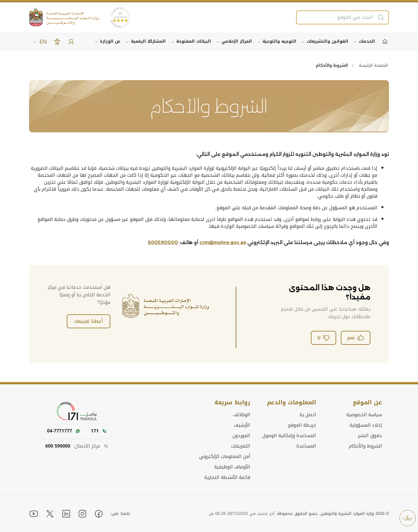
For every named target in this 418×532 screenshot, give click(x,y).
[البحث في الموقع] (337, 17)
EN (40, 42)
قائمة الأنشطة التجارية (227, 477)
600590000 (163, 242)
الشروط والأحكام (365, 446)
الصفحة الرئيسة (373, 65)
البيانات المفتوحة (194, 41)
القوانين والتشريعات (328, 41)
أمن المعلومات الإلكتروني (225, 456)
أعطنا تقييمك (89, 321)
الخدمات (367, 41)
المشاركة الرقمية (148, 41)
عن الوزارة (110, 41)
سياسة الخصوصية (364, 414)
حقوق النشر (370, 435)
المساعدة (306, 446)
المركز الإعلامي (237, 41)
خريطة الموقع (302, 425)
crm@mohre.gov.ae (223, 242)
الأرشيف (242, 425)
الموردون (241, 435)
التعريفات (241, 446)
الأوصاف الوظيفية (232, 467)
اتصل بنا (308, 414)
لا (324, 338)
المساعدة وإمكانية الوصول (289, 435)
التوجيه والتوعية (279, 41)
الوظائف (242, 414)
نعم (356, 338)
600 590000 (58, 446)
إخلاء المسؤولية (366, 425)
